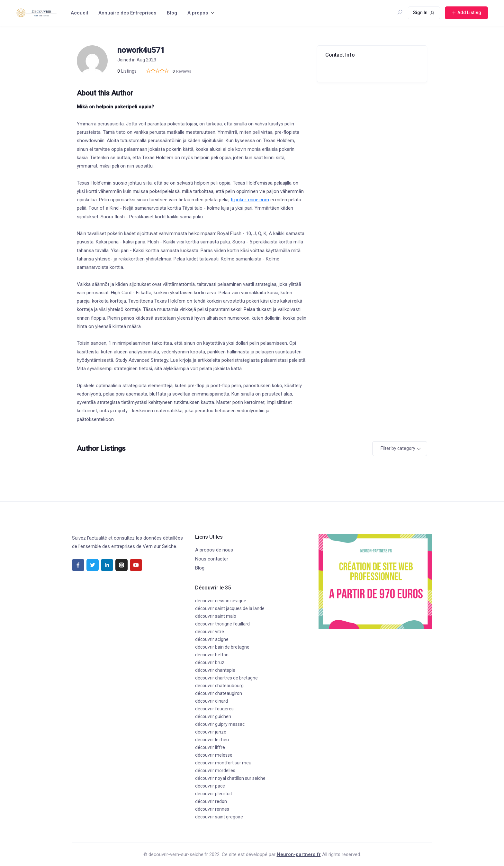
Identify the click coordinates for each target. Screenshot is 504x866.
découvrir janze (211, 732)
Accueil (79, 13)
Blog (172, 13)
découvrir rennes (212, 809)
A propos (198, 13)
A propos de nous (214, 550)
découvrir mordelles (215, 770)
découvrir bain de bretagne (222, 647)
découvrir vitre (210, 632)
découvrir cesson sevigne (221, 601)
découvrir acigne (212, 639)
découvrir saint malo (216, 616)
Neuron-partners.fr (299, 854)
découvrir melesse (214, 755)
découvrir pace (210, 786)
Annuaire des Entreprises (127, 13)
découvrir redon (211, 801)
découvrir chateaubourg (219, 686)
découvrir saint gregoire (219, 817)
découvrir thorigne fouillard (222, 624)
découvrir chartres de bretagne (226, 678)
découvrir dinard (212, 701)
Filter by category (398, 448)
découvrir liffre (210, 747)
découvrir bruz (210, 662)
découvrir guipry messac (220, 724)
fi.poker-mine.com (250, 200)
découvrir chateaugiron (219, 693)
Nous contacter (212, 559)
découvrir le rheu (212, 740)
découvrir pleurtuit (214, 794)
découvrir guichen (213, 716)
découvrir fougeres (214, 709)
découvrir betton (212, 655)
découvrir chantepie (215, 670)
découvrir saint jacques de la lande (230, 608)
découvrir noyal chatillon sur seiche (230, 778)
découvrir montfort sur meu (223, 763)
